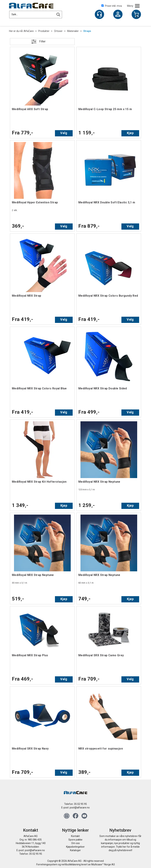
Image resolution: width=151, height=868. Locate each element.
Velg (64, 133)
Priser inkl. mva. (112, 6)
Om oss (75, 843)
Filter (42, 41)
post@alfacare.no (80, 808)
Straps (87, 31)
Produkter (44, 31)
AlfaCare (29, 31)
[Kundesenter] (99, 14)
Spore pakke (75, 840)
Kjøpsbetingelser (75, 847)
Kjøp (130, 133)
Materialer (73, 31)
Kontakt (75, 836)
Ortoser (58, 31)
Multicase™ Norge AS (103, 864)
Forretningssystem (47, 864)
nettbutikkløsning (71, 864)
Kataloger (75, 850)
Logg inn (118, 15)
